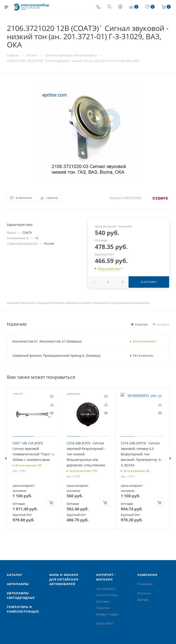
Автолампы (18, 584)
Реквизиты (145, 584)
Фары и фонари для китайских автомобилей (64, 579)
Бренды (143, 600)
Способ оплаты (107, 595)
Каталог (15, 575)
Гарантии (103, 608)
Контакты (144, 593)
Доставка (103, 601)
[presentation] (6, 458)
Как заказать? (106, 589)
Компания (147, 575)
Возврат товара (107, 614)
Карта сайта (105, 623)
